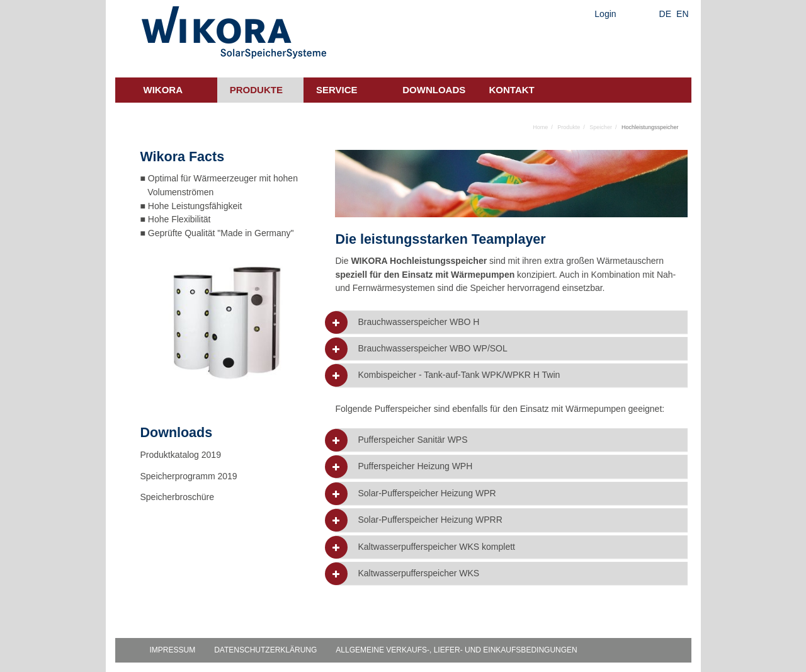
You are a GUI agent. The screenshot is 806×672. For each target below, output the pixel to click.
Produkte (256, 90)
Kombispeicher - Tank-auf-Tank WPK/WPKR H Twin (459, 375)
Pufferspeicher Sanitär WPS (412, 440)
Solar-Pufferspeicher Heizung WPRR (430, 520)
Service (337, 90)
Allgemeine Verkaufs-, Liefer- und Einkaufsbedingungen (456, 650)
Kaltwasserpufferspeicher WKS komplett (436, 547)
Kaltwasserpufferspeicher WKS (418, 573)
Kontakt (512, 90)
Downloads (434, 90)
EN (682, 14)
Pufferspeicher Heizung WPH (415, 466)
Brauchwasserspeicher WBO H (418, 322)
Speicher (601, 127)
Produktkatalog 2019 (181, 455)
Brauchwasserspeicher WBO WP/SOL (432, 349)
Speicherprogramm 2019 (189, 476)
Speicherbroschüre (179, 497)
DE (665, 14)
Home (540, 127)
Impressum (173, 650)
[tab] (511, 322)
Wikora (163, 90)
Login (605, 14)
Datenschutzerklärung (265, 650)
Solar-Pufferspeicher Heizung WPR (427, 493)
